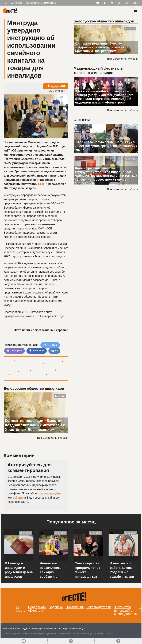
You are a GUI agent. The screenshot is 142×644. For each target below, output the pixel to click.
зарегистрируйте (50, 493)
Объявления (75, 607)
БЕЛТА (43, 184)
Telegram (50, 345)
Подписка (56, 607)
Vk (54, 351)
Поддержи (56, 86)
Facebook (37, 351)
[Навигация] (136, 10)
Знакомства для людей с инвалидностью (125, 611)
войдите (18, 498)
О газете (16, 3)
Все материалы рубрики (53, 438)
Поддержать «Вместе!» (41, 3)
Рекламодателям (99, 607)
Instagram (14, 351)
